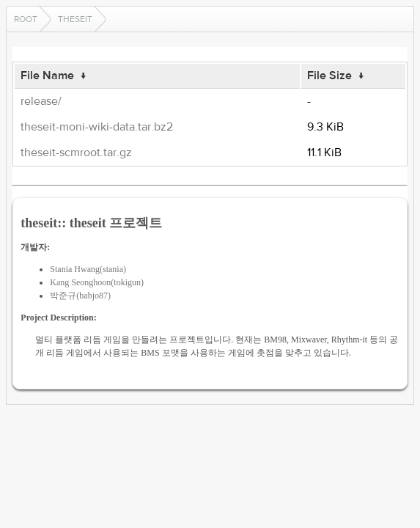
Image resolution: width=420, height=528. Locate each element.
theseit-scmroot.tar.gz (76, 153)
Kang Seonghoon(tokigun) (97, 282)
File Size (329, 76)
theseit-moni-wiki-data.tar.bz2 (97, 127)
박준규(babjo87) (80, 296)
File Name (47, 76)
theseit (75, 19)
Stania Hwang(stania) (88, 269)
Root (26, 19)
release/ (41, 101)
